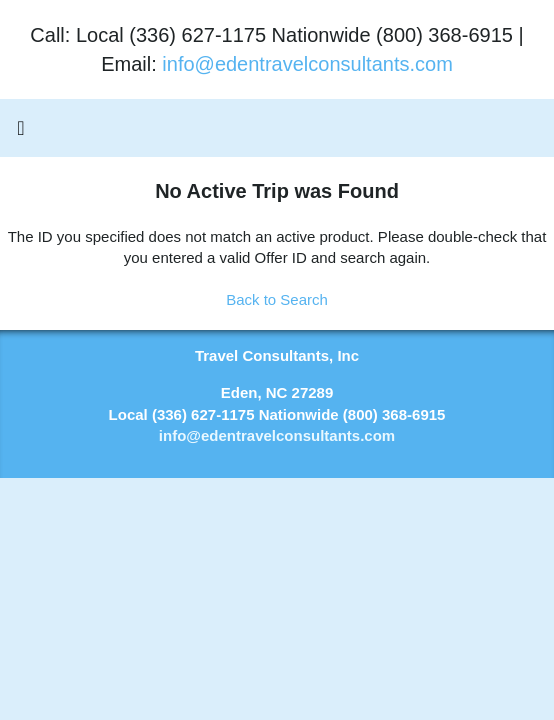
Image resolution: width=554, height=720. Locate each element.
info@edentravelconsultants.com (307, 64)
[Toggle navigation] (21, 133)
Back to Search (277, 299)
